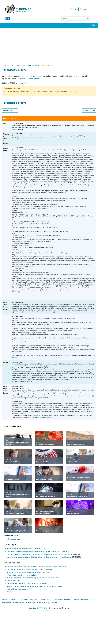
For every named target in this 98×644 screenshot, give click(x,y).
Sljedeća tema (89, 111)
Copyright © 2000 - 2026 (38, 608)
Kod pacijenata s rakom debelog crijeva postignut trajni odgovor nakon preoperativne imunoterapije (40, 554)
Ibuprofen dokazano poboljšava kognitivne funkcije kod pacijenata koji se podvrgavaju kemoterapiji (40, 557)
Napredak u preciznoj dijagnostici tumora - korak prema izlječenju (28, 572)
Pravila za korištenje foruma (28, 79)
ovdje (70, 76)
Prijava (74, 9)
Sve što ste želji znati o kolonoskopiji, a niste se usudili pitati (27, 583)
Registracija (84, 9)
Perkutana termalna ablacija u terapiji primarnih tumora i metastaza (29, 569)
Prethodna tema (10, 111)
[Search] (74, 19)
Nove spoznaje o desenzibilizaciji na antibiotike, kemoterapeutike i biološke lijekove (34, 586)
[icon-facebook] (8, 19)
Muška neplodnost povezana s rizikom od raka (22, 549)
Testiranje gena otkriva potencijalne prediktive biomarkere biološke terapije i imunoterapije (37, 567)
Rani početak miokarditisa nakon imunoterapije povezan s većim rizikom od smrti (34, 551)
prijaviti (38, 76)
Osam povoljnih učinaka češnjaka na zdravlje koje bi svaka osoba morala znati (33, 578)
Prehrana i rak (11, 592)
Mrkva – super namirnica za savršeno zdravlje (22, 575)
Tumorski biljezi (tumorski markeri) (18, 589)
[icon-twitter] (6, 19)
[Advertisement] (49, 44)
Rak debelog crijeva (13, 539)
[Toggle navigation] (93, 25)
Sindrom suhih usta (13, 581)
